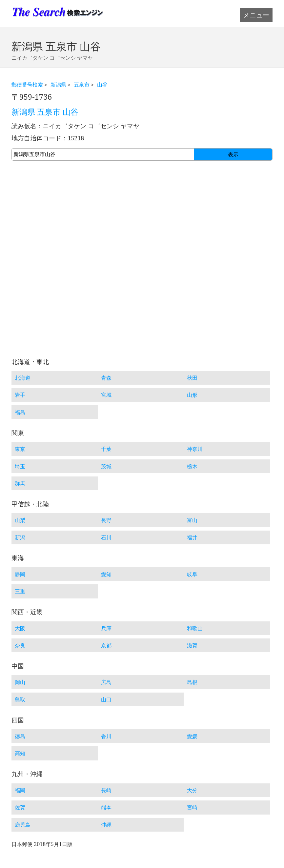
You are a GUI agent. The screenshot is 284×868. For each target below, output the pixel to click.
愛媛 (192, 736)
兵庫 (106, 628)
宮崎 (192, 807)
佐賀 (20, 807)
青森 (106, 378)
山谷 (102, 85)
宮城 (106, 395)
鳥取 (20, 699)
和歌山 (195, 628)
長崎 (106, 790)
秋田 (192, 378)
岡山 (20, 682)
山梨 (20, 520)
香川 (106, 736)
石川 (106, 537)
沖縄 (106, 825)
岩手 (20, 395)
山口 (106, 699)
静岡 (20, 574)
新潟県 (58, 85)
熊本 (106, 807)
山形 (192, 395)
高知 (20, 753)
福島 (20, 412)
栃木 (192, 466)
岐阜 (192, 574)
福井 (192, 537)
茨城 (106, 466)
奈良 (20, 645)
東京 (20, 449)
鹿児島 (23, 825)
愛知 (106, 574)
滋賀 (192, 645)
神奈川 (195, 449)
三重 (20, 591)
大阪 (20, 628)
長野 (106, 520)
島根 (192, 682)
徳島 (20, 736)
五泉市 (82, 85)
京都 (106, 645)
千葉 (106, 449)
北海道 (23, 378)
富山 (192, 520)
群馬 (20, 483)
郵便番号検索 (27, 85)
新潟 (20, 537)
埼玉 (20, 466)
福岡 (20, 790)
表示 (233, 155)
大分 (192, 790)
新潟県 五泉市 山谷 (45, 112)
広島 (106, 682)
